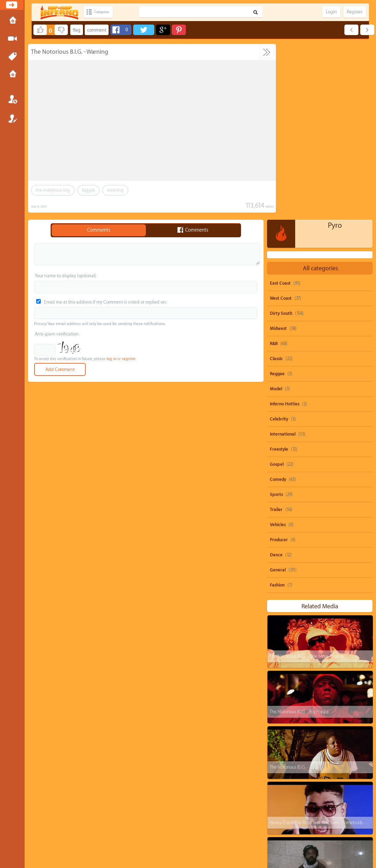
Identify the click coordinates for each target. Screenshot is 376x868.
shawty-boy (315, 753)
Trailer (276, 334)
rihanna (347, 753)
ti (277, 767)
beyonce (348, 740)
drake (299, 767)
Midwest (278, 153)
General (278, 394)
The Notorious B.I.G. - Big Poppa (299, 536)
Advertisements (221, 838)
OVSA (205, 838)
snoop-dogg (287, 740)
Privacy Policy (191, 838)
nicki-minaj (355, 767)
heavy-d (283, 793)
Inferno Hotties (285, 228)
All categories (320, 92)
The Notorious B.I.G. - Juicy (294, 591)
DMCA (176, 838)
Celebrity (279, 243)
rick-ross (313, 793)
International (283, 258)
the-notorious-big (53, 190)
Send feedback (161, 838)
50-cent (283, 753)
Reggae (277, 198)
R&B (274, 168)
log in (111, 359)
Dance (276, 379)
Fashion (277, 409)
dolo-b (282, 780)
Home (12, 21)
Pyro (335, 50)
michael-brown (316, 780)
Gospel (277, 289)
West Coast (281, 122)
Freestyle (279, 273)
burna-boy (345, 793)
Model (276, 213)
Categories (106, 12)
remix (308, 820)
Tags (12, 57)
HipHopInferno (192, 844)
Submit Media (12, 39)
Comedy (278, 304)
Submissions (12, 74)
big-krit (352, 780)
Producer (279, 364)
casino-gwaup (289, 807)
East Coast (280, 107)
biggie (88, 190)
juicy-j (325, 767)
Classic (276, 183)
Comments (99, 230)
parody (319, 740)
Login (12, 99)
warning (115, 190)
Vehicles (278, 349)
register (129, 359)
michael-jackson (330, 807)
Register (12, 118)
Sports (276, 319)
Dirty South (281, 138)
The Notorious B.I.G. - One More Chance (306, 480)
